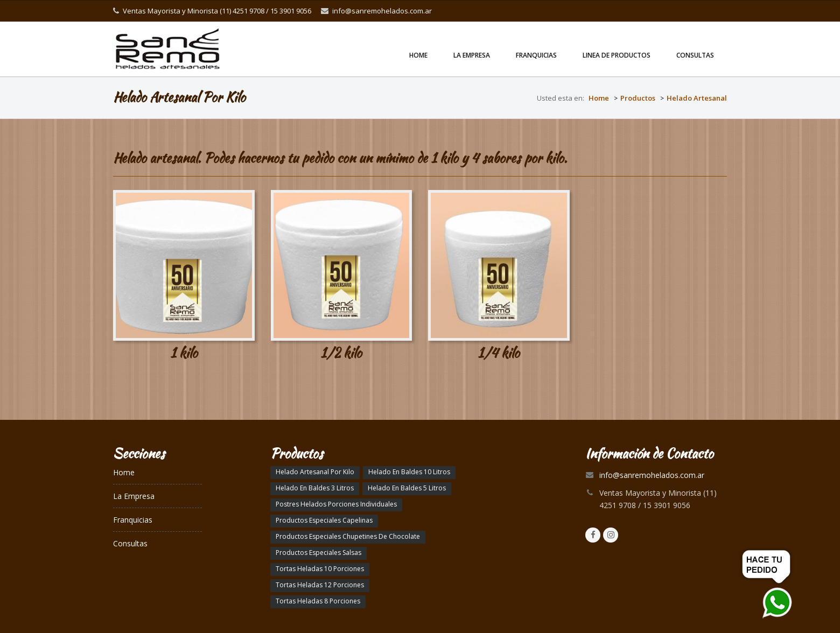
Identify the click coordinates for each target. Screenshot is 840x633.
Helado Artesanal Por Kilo (315, 472)
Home (418, 55)
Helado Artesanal (697, 98)
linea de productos (617, 55)
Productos (638, 98)
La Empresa (472, 55)
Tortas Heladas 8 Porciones (318, 601)
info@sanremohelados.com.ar (382, 11)
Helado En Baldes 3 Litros (315, 488)
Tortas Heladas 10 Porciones (320, 569)
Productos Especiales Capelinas (324, 520)
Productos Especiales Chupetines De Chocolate (348, 536)
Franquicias (536, 55)
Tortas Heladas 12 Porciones (320, 585)
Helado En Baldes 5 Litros (407, 488)
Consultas (695, 55)
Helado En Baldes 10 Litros (409, 472)
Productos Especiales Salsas (318, 553)
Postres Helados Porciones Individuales (336, 504)
